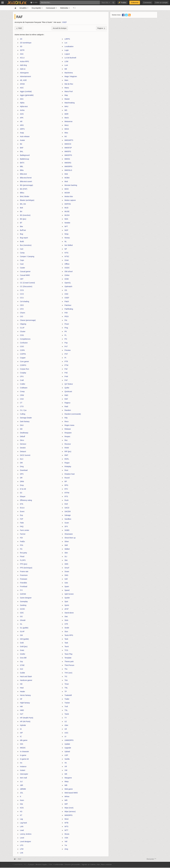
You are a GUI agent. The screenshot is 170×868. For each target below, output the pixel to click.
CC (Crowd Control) (27, 283)
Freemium (24, 575)
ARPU (22, 129)
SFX (66, 526)
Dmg (22, 466)
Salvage (68, 515)
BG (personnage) (26, 185)
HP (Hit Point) (25, 721)
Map (66, 95)
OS (66, 290)
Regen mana (69, 425)
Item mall (23, 778)
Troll (66, 706)
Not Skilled (69, 245)
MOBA (67, 178)
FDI (21, 538)
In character (24, 752)
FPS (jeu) (24, 564)
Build (22, 241)
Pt (65, 358)
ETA (22, 504)
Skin (66, 553)
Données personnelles (72, 865)
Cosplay (23, 373)
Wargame (68, 778)
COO (22, 346)
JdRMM (23, 789)
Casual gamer (25, 271)
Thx (66, 669)
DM (21, 463)
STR (66, 624)
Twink (67, 714)
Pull (66, 369)
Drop (22, 485)
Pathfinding (69, 309)
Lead (22, 830)
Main (66, 80)
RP (66, 481)
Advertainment (25, 76)
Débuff (22, 436)
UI (65, 736)
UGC (66, 733)
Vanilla (67, 759)
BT (21, 223)
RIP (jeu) (68, 451)
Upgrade (68, 748)
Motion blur (69, 196)
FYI (21, 590)
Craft (22, 380)
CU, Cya (23, 410)
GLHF (22, 631)
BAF (22, 148)
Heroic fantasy (25, 695)
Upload (67, 752)
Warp (66, 782)
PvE (66, 373)
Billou (22, 193)
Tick (66, 680)
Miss (66, 133)
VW (66, 770)
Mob (66, 174)
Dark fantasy (25, 421)
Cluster (23, 331)
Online (67, 275)
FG (21, 549)
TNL (66, 688)
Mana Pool (69, 91)
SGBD (67, 530)
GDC (22, 613)
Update (67, 744)
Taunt (67, 646)
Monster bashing (71, 185)
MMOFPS (68, 155)
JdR (22, 785)
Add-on (23, 69)
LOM (66, 61)
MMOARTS (69, 140)
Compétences (25, 339)
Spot (66, 601)
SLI (66, 556)
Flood (22, 556)
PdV (66, 313)
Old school (68, 271)
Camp (22, 253)
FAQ (22, 526)
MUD (66, 208)
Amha (22, 110)
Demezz (23, 444)
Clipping (23, 324)
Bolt (21, 208)
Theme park (69, 661)
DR (21, 478)
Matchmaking (70, 103)
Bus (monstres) (26, 245)
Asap (22, 133)
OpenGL (68, 283)
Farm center (25, 530)
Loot (66, 65)
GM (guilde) (24, 639)
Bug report (24, 238)
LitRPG (67, 39)
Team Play (68, 654)
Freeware (24, 579)
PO (66, 339)
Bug (22, 234)
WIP (66, 804)
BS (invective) (25, 215)
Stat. (66, 616)
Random (68, 410)
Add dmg (23, 65)
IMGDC (23, 748)
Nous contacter (106, 865)
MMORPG (68, 166)
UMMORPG (69, 740)
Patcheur (68, 305)
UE (66, 729)
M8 (66, 69)
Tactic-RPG (69, 635)
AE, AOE (23, 80)
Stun (66, 631)
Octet (66, 260)
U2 (66, 721)
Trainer (67, 703)
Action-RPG (24, 61)
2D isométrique (26, 43)
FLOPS (23, 560)
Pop (66, 343)
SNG (66, 575)
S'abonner (135, 3)
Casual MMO (25, 275)
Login (67, 50)
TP (66, 691)
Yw (66, 845)
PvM (66, 376)
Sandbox (68, 519)
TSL (66, 710)
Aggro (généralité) (27, 95)
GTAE (22, 665)
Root (66, 470)
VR (66, 767)
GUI (22, 669)
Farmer (23, 534)
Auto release (25, 136)
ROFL (67, 459)
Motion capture (70, 200)
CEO (22, 305)
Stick (66, 620)
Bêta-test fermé (26, 178)
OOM (66, 279)
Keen (22, 800)
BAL (22, 151)
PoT (66, 346)
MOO (66, 189)
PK (66, 331)
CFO (22, 309)
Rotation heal (70, 474)
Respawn (68, 433)
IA (21, 729)
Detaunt (23, 451)
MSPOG (68, 204)
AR (21, 121)
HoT (22, 714)
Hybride (23, 725)
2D (21, 39)
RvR (66, 504)
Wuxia (67, 834)
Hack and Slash (26, 676)
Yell (66, 842)
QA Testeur (69, 384)
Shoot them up (70, 538)
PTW (66, 365)
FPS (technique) (26, 568)
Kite (21, 804)
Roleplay (68, 466)
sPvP (66, 609)
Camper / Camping (27, 256)
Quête (67, 388)
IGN (22, 744)
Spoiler (67, 598)
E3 (21, 493)
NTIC (66, 253)
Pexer (67, 324)
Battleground (25, 155)
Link (22, 853)
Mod (66, 181)
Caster (22, 268)
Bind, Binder (25, 196)
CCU (22, 298)
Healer (22, 691)
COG (22, 335)
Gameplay (24, 601)
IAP (21, 733)
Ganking (23, 605)
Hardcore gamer (26, 680)
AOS (22, 114)
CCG (22, 290)
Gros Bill (23, 658)
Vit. (66, 763)
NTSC (67, 256)
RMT (66, 455)
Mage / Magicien (71, 76)
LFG (22, 845)
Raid (66, 406)
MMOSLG (68, 170)
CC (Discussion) (26, 286)
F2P (22, 519)
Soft (66, 579)
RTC (66, 489)
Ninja (66, 234)
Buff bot (23, 230)
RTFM (67, 493)
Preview (68, 350)
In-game (23, 755)
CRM (22, 395)
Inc (21, 763)
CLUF (22, 328)
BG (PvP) (24, 189)
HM (21, 706)
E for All (23, 489)
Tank (66, 639)
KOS (22, 808)
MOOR (67, 193)
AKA (22, 99)
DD (21, 429)
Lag (21, 819)
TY (66, 718)
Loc (66, 43)
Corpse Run (25, 369)
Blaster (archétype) (27, 200)
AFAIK (22, 84)
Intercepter (24, 774)
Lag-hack (24, 823)
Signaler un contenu (88, 865)
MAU (66, 106)
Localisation (69, 46)
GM (21, 635)
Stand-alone (69, 613)
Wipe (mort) (69, 808)
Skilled (67, 549)
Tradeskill (68, 695)
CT (21, 403)
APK (22, 118)
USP (66, 755)
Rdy (66, 418)
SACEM (68, 511)
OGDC (67, 268)
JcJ (21, 782)
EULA (22, 508)
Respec (67, 436)
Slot (66, 560)
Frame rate (24, 571)
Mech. (67, 118)
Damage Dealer (26, 418)
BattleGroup (25, 159)
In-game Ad (24, 759)
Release (68, 429)
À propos (31, 865)
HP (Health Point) (27, 718)
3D (21, 46)
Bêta (22, 170)
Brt (21, 211)
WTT (66, 830)
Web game (69, 789)
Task (66, 643)
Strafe (67, 628)
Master (67, 99)
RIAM (67, 448)
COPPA (23, 354)
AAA (22, 54)
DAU (22, 425)
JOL (22, 793)
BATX (22, 163)
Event (22, 511)
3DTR (22, 50)
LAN (22, 827)
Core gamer (24, 361)
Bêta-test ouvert (26, 181)
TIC (66, 676)
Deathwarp (24, 433)
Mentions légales (41, 865)
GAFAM (23, 594)
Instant (23, 770)
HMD (22, 710)
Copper (23, 358)
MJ (66, 136)
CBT (22, 279)
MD (66, 110)
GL (21, 624)
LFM (22, 849)
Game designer (26, 598)
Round (67, 478)
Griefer (23, 654)
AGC (22, 88)
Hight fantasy (25, 703)
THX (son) (68, 673)
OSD (66, 294)
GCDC (22, 609)
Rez (66, 440)
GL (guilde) (24, 628)
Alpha (22, 103)
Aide (98, 865)
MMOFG (68, 151)
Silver (67, 541)
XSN (66, 838)
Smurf (67, 568)
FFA (22, 545)
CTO (22, 406)
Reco (66, 421)
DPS (22, 474)
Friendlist (23, 583)
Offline (67, 264)
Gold (22, 643)
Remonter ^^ (151, 859)
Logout (67, 54)
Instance (23, 767)
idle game (24, 740)
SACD (67, 508)
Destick (23, 448)
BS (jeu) (23, 219)
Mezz (66, 125)
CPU (22, 376)
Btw (21, 226)
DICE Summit (25, 455)
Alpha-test (24, 106)
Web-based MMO (71, 793)
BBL (22, 166)
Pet (66, 320)
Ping (66, 328)
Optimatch (68, 286)
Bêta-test (23, 174)
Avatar (22, 140)
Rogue (67, 463)
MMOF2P (68, 148)
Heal (22, 688)
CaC (22, 249)
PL (66, 335)
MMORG (68, 163)
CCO (22, 294)
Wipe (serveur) (70, 812)
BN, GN (23, 204)
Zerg (66, 849)
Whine (67, 797)
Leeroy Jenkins (26, 834)
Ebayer (23, 496)
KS (21, 812)
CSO (22, 399)
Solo (66, 583)
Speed (67, 590)
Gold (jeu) (24, 646)
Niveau (67, 238)
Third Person (69, 665)
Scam (67, 523)
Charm (23, 313)
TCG (66, 650)
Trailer (67, 699)
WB (66, 785)
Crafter (23, 384)
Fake (22, 523)
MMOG (67, 159)
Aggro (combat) (26, 91)
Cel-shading (25, 301)
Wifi (66, 800)
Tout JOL (106, 3)
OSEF (65, 22)
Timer (67, 684)
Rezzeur (68, 444)
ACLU (22, 58)
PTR (66, 361)
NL (66, 241)
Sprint (67, 605)
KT (21, 815)
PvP (66, 380)
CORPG (23, 365)
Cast (22, 264)
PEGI (66, 316)
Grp (21, 661)
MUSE (67, 211)
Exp (21, 515)
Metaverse (68, 121)
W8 (66, 774)
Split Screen (69, 594)
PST (66, 354)
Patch (67, 301)
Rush (66, 500)
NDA (66, 219)
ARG (22, 125)
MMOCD (68, 144)
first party (24, 553)
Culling (23, 414)
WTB (66, 823)
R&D (66, 395)
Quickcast (68, 391)
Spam (67, 586)
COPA (22, 350)
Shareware (69, 534)
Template (68, 658)
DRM (22, 481)
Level (22, 838)
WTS (66, 827)
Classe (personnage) (28, 320)
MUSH (67, 215)
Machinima (69, 73)
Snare (67, 571)
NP (66, 249)
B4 (21, 144)
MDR (66, 114)
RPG (66, 485)
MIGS (67, 129)
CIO (22, 316)
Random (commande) (73, 414)
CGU (50, 865)
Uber (66, 725)
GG (21, 616)
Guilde (22, 673)
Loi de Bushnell (70, 58)
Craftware (24, 388)
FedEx (22, 541)
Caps (22, 260)
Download (24, 470)
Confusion (24, 343)
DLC (22, 459)
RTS (66, 496)
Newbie (67, 223)
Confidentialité (58, 865)
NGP (66, 230)
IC (21, 736)
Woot (66, 819)
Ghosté (23, 620)
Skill (66, 545)
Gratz (22, 650)
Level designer (25, 842)
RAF (66, 399)
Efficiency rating (26, 500)
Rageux (67, 403)
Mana (67, 88)
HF (21, 699)
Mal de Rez (69, 84)
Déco (22, 440)
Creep (22, 391)
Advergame (24, 73)
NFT (66, 226)
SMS (66, 564)
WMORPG (68, 815)
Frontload (24, 586)
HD (21, 684)
